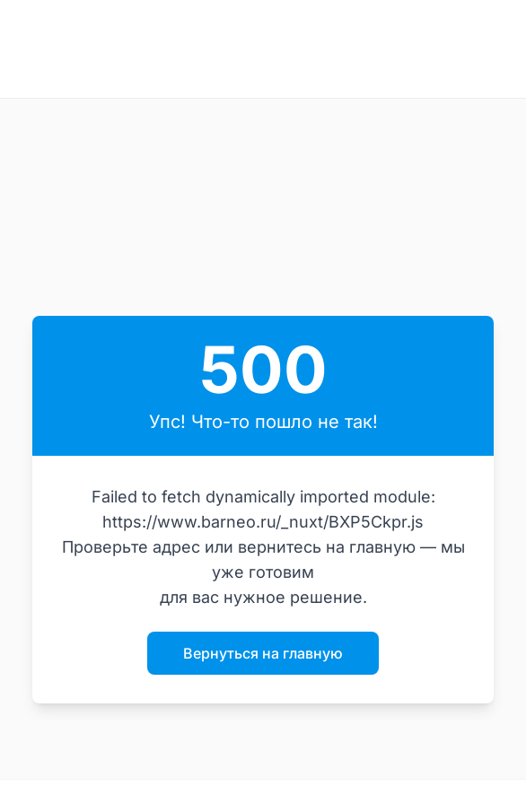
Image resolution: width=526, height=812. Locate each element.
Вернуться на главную (263, 653)
